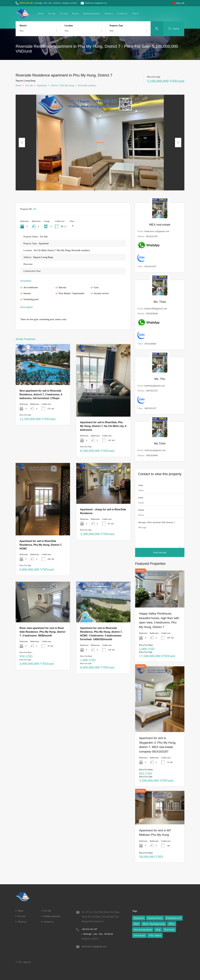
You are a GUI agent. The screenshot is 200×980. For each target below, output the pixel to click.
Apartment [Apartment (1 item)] (139, 918)
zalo (45, 3)
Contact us (122, 13)
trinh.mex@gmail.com (155, 450)
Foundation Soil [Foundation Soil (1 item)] (174, 918)
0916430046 (152, 314)
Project (75, 13)
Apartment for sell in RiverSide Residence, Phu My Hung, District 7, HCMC (41, 545)
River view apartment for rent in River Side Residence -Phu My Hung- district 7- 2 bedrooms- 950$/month (42, 632)
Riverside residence (87, 85)
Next (178, 143)
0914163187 (152, 236)
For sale (52, 13)
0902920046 (152, 455)
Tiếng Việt (178, 3)
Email (141, 498)
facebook (57, 3)
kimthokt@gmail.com (155, 386)
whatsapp (38, 3)
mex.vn (27, 962)
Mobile (141, 510)
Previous (22, 143)
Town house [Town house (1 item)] (139, 935)
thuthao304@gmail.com (156, 309)
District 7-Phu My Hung (62, 85)
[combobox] (38, 31)
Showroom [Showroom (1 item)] (169, 930)
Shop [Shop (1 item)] (158, 930)
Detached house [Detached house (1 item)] (155, 918)
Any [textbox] (22, 31)
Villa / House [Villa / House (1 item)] (155, 935)
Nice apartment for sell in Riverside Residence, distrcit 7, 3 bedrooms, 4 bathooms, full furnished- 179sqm (41, 394)
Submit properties (91, 13)
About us (109, 13)
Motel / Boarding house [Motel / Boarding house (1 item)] (154, 924)
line (50, 3)
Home (41, 13)
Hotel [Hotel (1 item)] (136, 924)
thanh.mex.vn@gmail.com (92, 3)
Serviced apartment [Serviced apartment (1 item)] (143, 930)
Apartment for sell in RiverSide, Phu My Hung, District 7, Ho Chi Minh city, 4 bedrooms (103, 426)
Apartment (42, 85)
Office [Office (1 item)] (172, 924)
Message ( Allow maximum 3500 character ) (156, 522)
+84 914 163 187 (26, 3)
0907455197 (152, 391)
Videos (135, 13)
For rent (64, 13)
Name (141, 485)
